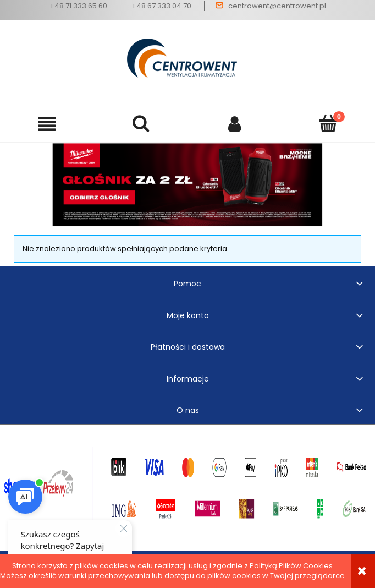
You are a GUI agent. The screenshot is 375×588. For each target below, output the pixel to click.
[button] (47, 124)
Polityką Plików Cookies (291, 566)
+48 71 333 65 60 (78, 6)
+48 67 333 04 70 (161, 6)
